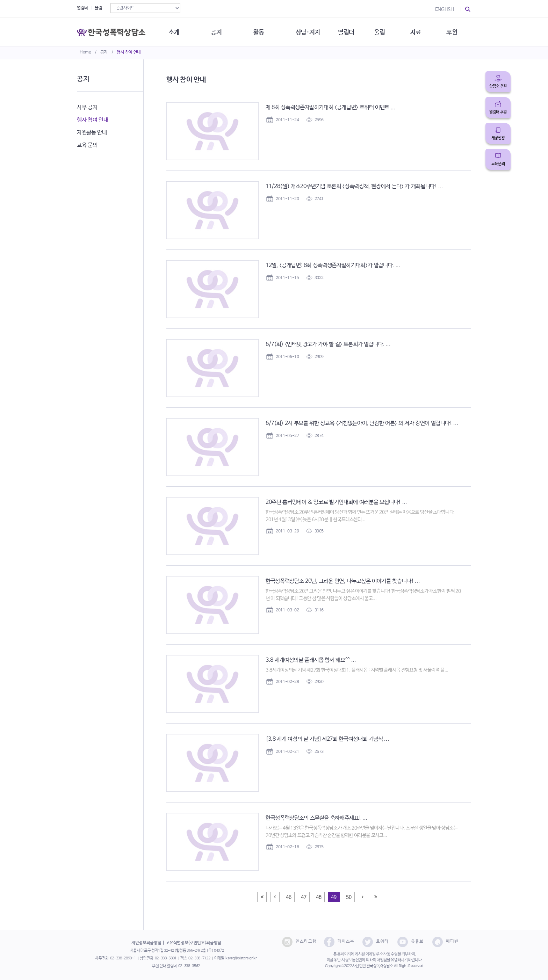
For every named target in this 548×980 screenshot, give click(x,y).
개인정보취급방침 (146, 943)
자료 (418, 31)
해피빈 (445, 942)
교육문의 (498, 164)
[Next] (363, 897)
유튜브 (410, 942)
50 (349, 897)
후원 (454, 31)
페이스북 (339, 942)
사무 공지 (87, 107)
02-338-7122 (199, 958)
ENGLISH (445, 9)
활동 (260, 31)
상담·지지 (309, 31)
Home (85, 52)
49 (334, 897)
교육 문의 (87, 145)
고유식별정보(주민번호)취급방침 (194, 943)
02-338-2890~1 (123, 958)
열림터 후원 (498, 112)
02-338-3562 (189, 966)
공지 (104, 52)
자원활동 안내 (92, 133)
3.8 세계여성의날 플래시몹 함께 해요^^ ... (311, 660)
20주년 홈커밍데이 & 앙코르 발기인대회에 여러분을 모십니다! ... (336, 502)
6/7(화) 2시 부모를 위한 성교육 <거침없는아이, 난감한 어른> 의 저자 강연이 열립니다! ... (362, 423)
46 (289, 897)
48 (319, 897)
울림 (98, 8)
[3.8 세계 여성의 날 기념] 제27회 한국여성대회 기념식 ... (327, 739)
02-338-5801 (166, 958)
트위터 (376, 942)
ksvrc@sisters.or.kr (241, 958)
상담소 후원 (498, 86)
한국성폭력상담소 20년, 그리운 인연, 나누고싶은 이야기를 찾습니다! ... (343, 581)
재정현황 (498, 138)
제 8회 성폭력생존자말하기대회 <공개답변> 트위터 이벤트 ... (331, 107)
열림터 (82, 8)
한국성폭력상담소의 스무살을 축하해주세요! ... (316, 818)
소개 (175, 31)
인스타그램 (299, 942)
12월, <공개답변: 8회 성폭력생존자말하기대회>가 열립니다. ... (333, 265)
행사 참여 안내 (129, 52)
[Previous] (262, 897)
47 (304, 897)
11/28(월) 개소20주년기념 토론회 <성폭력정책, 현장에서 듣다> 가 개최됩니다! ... (354, 186)
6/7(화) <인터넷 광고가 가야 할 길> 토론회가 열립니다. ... (328, 344)
